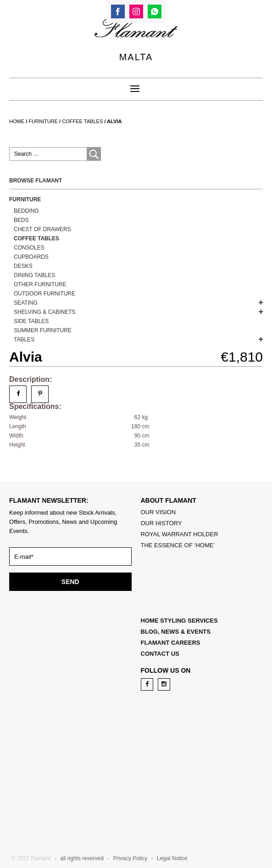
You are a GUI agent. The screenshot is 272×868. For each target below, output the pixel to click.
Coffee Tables (82, 121)
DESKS (23, 266)
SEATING (26, 303)
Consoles (29, 248)
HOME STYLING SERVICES (179, 621)
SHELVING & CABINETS (44, 312)
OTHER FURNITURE (40, 284)
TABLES (24, 340)
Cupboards (31, 257)
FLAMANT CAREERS (171, 643)
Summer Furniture (43, 330)
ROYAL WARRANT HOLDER (180, 534)
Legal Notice (172, 858)
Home (17, 121)
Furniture (43, 121)
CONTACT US (160, 654)
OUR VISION (158, 512)
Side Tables (31, 321)
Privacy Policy (130, 858)
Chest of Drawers (42, 229)
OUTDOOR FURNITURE (44, 294)
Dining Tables (34, 275)
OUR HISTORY (161, 523)
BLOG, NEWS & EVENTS (176, 632)
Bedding (26, 211)
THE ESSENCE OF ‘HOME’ (178, 545)
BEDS (21, 220)
